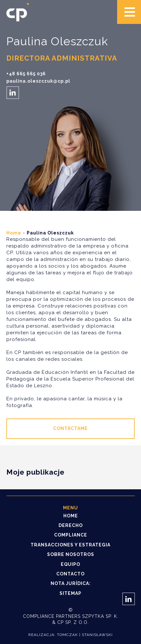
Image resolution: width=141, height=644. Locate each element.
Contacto (70, 574)
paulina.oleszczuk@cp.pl (38, 81)
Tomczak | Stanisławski (85, 635)
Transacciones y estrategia (70, 545)
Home (14, 233)
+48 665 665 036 (26, 74)
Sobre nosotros (71, 554)
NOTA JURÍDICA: (71, 583)
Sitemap (70, 593)
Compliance (71, 535)
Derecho (71, 525)
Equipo (70, 564)
